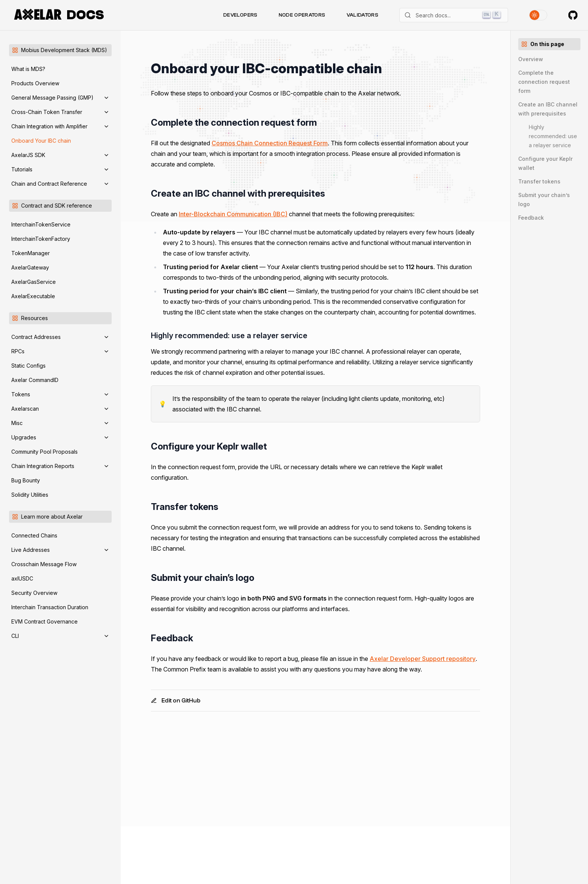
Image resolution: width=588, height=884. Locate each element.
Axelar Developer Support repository (423, 659)
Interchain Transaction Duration (50, 607)
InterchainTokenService (41, 224)
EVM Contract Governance (45, 621)
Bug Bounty (26, 480)
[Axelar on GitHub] (573, 15)
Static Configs (28, 366)
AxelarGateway (30, 267)
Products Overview (35, 83)
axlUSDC (22, 578)
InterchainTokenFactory (41, 239)
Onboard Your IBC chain (41, 141)
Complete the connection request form (544, 82)
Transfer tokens (539, 181)
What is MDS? (28, 69)
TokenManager (31, 253)
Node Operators (302, 15)
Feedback (531, 218)
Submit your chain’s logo (544, 199)
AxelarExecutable (33, 296)
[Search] (454, 15)
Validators (363, 15)
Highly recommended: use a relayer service (553, 136)
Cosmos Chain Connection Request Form (270, 143)
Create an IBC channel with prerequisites (548, 109)
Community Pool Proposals (45, 452)
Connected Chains (34, 535)
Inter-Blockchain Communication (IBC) (233, 214)
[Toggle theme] (538, 15)
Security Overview (34, 593)
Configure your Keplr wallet (545, 163)
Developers (240, 15)
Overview (531, 59)
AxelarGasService (34, 282)
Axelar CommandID (35, 380)
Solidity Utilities (30, 495)
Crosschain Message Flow (44, 564)
